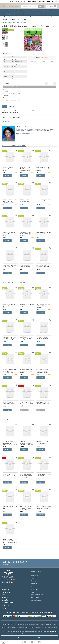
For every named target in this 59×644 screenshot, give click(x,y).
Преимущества (15, 11)
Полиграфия (16, 22)
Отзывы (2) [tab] (11, 107)
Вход (48, 1)
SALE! (25, 19)
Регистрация (42, 1)
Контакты (28, 14)
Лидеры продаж (6, 599)
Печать (5, 92)
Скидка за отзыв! (6, 605)
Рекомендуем (5, 597)
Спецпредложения (6, 596)
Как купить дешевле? (7, 604)
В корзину (7, 175)
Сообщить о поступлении (11, 87)
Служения (53, 17)
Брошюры (16, 98)
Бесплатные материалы (7, 602)
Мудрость (8, 100)
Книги (10, 17)
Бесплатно (12, 19)
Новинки (19, 19)
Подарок (13, 100)
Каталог (15, 14)
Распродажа (5, 601)
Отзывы (22, 14)
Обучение (46, 17)
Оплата (39, 11)
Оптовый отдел (7, 14)
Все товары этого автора (24, 133)
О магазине (6, 11)
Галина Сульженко (16, 64)
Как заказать (24, 11)
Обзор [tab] (5, 107)
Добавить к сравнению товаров (11, 93)
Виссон (14, 67)
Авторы (5, 19)
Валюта (54, 1)
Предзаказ (23, 410)
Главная (4, 22)
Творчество (25, 17)
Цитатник (17, 100)
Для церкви (33, 17)
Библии (5, 17)
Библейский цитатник (17, 62)
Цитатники (23, 22)
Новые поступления (7, 593)
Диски (40, 17)
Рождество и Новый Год (8, 607)
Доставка (33, 11)
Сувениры (17, 17)
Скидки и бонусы (48, 11)
